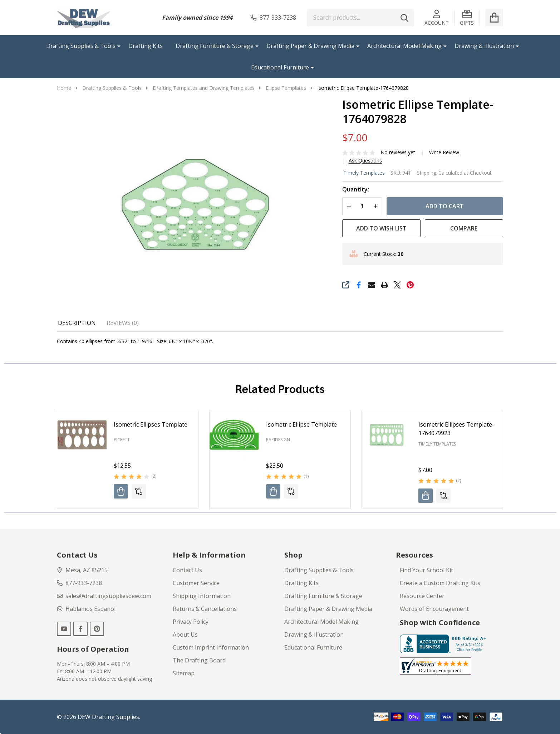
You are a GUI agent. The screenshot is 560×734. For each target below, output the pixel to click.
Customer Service (196, 583)
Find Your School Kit (426, 570)
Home (64, 88)
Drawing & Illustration (484, 46)
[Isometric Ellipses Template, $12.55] (82, 435)
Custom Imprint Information (211, 647)
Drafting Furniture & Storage (215, 46)
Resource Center (422, 596)
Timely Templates (364, 173)
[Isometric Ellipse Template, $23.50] (234, 435)
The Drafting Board (199, 660)
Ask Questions (365, 161)
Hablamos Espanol (86, 609)
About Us (185, 635)
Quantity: (356, 189)
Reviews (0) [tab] (123, 323)
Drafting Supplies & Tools (81, 46)
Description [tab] (77, 323)
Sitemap (184, 673)
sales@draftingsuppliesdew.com (104, 596)
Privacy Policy (191, 622)
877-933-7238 (79, 583)
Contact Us (187, 570)
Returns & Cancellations (205, 609)
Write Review (444, 152)
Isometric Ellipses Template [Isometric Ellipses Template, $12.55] (151, 424)
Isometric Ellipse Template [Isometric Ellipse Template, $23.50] (301, 424)
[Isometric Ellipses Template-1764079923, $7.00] (387, 435)
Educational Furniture (280, 67)
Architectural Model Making (404, 46)
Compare (464, 228)
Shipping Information (202, 596)
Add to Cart (445, 206)
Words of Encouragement (434, 609)
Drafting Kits (146, 46)
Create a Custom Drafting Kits (440, 583)
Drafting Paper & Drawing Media (310, 46)
